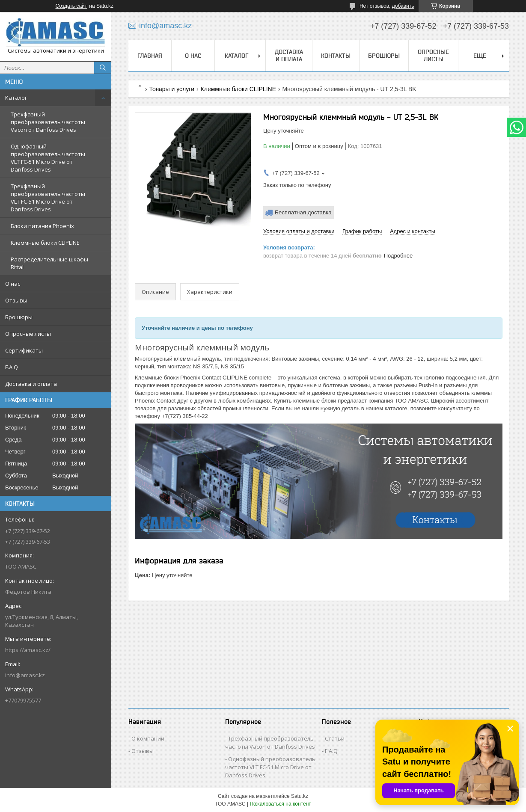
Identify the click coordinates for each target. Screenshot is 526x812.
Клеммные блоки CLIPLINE (45, 243)
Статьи (335, 738)
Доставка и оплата (31, 384)
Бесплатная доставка (303, 212)
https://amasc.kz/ (28, 650)
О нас (13, 284)
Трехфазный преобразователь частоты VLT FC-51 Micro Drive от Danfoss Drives (48, 198)
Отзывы (16, 300)
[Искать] (103, 68)
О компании (148, 738)
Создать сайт (71, 6)
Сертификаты (24, 350)
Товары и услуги (172, 89)
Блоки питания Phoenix (42, 226)
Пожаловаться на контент (280, 804)
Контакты (336, 56)
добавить (403, 6)
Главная (150, 56)
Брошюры (19, 317)
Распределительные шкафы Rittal (49, 263)
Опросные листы (28, 334)
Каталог (16, 98)
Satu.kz (300, 796)
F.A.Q (12, 367)
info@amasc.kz (25, 675)
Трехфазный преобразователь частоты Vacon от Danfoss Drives (48, 122)
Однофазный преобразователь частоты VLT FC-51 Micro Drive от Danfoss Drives (48, 158)
